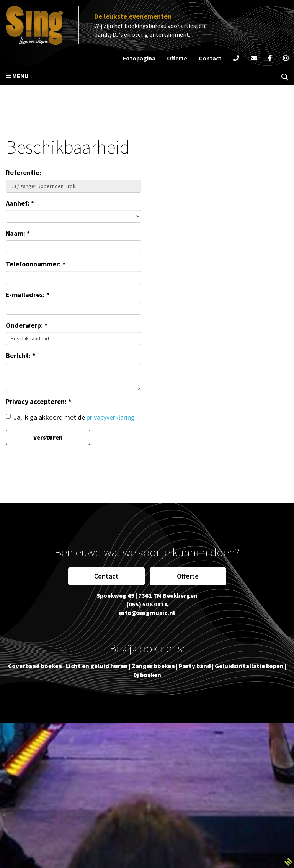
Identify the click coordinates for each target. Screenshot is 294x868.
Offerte (188, 576)
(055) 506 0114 (147, 604)
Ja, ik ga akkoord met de (70, 417)
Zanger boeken (153, 666)
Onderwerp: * (27, 325)
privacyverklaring (111, 417)
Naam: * (18, 233)
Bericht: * (20, 356)
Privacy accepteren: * (38, 401)
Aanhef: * (20, 203)
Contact (106, 576)
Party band (195, 666)
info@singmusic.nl (147, 613)
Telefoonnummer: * (36, 264)
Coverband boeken (35, 666)
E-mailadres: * (28, 295)
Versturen (48, 437)
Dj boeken (147, 675)
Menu (17, 76)
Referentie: (24, 172)
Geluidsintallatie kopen (249, 666)
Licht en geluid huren (97, 666)
